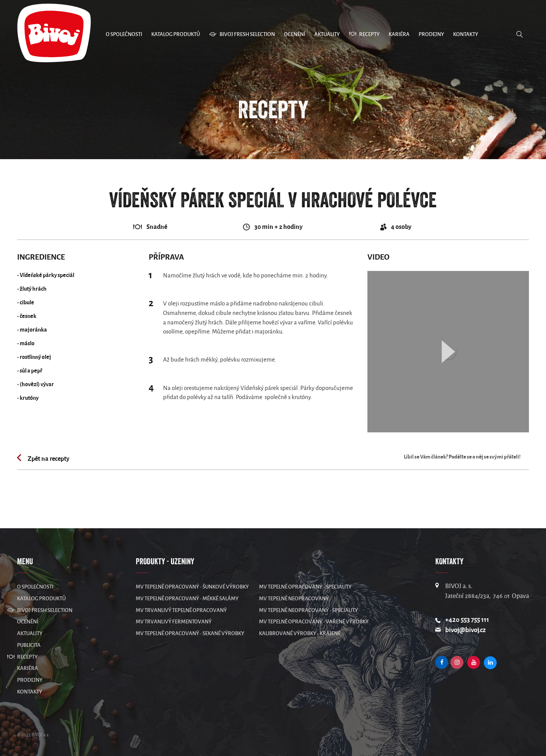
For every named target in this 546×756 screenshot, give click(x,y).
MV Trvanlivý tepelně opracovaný (181, 610)
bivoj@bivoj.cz (465, 630)
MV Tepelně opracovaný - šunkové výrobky (192, 587)
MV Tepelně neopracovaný (294, 599)
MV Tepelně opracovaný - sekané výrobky (190, 633)
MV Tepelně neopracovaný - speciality (308, 610)
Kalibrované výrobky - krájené (300, 633)
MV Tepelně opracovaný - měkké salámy (187, 599)
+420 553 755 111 (467, 620)
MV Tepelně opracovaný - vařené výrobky (314, 622)
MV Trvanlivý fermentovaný (174, 622)
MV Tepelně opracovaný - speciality (305, 587)
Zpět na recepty (48, 459)
